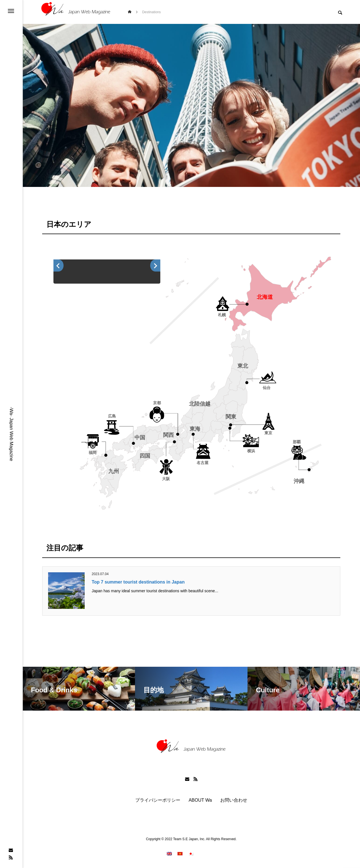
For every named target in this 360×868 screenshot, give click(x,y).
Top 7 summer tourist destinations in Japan (138, 582)
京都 (157, 403)
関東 (231, 417)
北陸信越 (200, 404)
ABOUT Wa (200, 800)
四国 (145, 456)
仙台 (267, 388)
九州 (114, 472)
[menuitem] (169, 854)
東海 (195, 429)
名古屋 (202, 463)
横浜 (251, 451)
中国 (140, 438)
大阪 (166, 479)
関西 (168, 435)
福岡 (93, 453)
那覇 (297, 442)
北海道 (265, 297)
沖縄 (299, 481)
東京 (268, 433)
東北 (243, 366)
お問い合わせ (234, 800)
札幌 (222, 315)
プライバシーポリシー (158, 800)
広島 (112, 416)
